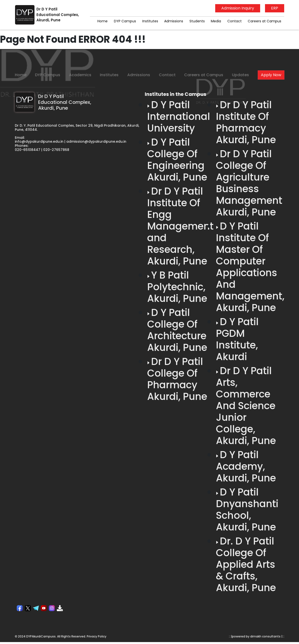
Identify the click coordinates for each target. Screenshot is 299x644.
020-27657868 (56, 150)
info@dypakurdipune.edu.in (39, 141)
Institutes (150, 21)
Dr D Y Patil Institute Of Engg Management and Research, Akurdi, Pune (180, 226)
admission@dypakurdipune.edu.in (96, 141)
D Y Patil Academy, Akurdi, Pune (246, 466)
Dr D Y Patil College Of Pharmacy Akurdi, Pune (177, 379)
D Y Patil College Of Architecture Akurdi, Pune (177, 330)
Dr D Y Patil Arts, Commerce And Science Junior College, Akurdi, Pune (246, 406)
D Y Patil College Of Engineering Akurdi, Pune (177, 160)
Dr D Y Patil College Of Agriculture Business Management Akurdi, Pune (249, 183)
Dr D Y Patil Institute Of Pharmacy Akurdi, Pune (246, 122)
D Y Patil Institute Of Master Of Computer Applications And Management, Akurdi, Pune (250, 267)
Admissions (174, 21)
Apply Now (271, 75)
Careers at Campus (265, 21)
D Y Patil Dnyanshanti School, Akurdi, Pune (247, 510)
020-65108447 (28, 150)
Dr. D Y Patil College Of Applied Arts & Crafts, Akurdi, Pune (246, 564)
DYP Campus (125, 21)
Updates (240, 75)
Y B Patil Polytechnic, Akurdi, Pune (177, 287)
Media (216, 21)
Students (197, 21)
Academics (80, 75)
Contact (235, 21)
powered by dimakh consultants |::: (258, 636)
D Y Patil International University (179, 116)
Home (103, 21)
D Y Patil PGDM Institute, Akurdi (237, 339)
